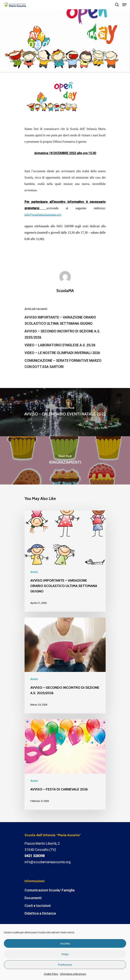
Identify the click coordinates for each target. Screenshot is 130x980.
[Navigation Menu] (124, 5)
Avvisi (67, 56)
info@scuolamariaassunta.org (48, 862)
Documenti (33, 898)
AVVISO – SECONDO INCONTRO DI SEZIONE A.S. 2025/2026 (62, 334)
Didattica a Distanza (40, 913)
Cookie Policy (51, 974)
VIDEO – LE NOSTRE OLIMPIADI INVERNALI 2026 (62, 353)
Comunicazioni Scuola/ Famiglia (50, 890)
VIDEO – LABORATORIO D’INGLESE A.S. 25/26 (60, 345)
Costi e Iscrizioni (38, 906)
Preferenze (65, 965)
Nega (65, 954)
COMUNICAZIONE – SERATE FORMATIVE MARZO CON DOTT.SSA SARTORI (63, 364)
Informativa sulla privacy (73, 974)
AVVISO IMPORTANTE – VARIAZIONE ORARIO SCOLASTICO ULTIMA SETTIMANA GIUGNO (60, 320)
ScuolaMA (65, 291)
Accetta (65, 943)
